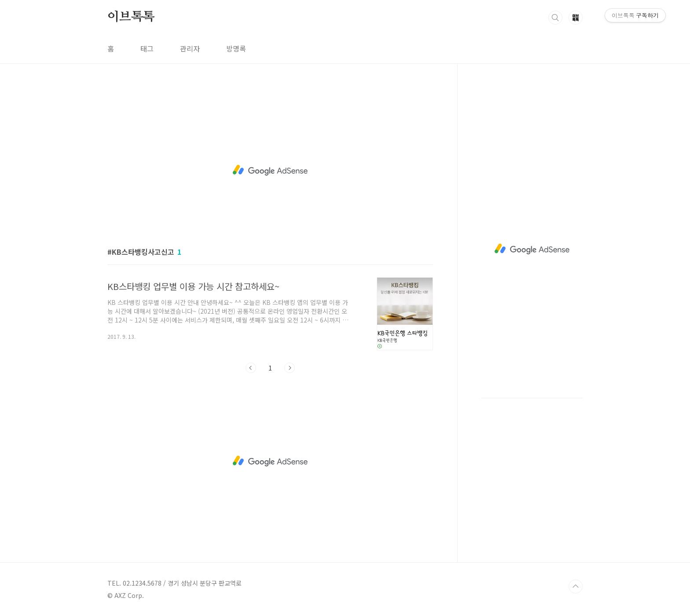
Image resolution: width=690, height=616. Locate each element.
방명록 (236, 48)
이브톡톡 (131, 17)
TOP (576, 587)
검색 (555, 18)
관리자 (190, 48)
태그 (147, 48)
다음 (290, 368)
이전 (251, 368)
